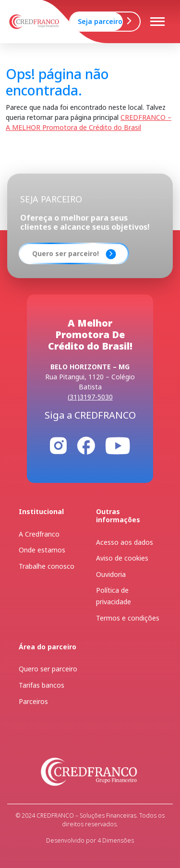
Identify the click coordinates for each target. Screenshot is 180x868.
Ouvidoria (111, 574)
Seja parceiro (100, 21)
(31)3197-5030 (90, 397)
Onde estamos (42, 550)
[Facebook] (86, 445)
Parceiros (33, 701)
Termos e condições (128, 618)
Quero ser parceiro (48, 669)
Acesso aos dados (125, 542)
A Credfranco (39, 534)
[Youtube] (118, 445)
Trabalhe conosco (47, 566)
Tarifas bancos (42, 685)
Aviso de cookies (122, 558)
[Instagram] (58, 445)
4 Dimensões (115, 840)
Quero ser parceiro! (66, 253)
